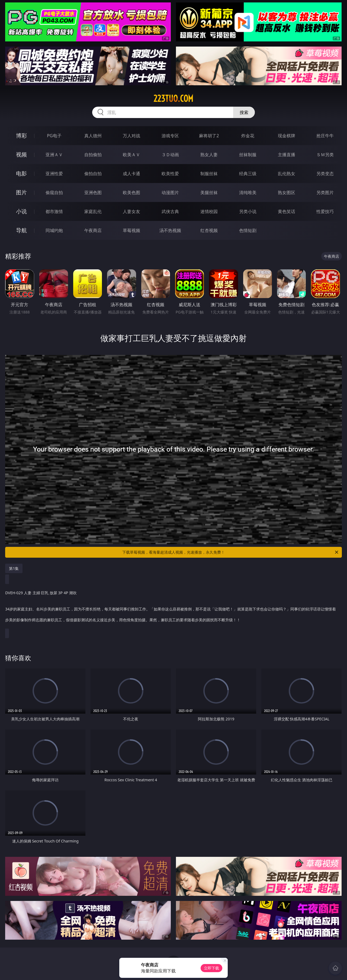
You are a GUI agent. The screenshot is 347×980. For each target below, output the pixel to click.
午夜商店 (93, 230)
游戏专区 (170, 136)
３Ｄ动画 (170, 155)
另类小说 (248, 211)
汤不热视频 (170, 230)
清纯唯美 (248, 192)
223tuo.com (173, 99)
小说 (21, 211)
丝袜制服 (248, 155)
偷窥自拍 (54, 192)
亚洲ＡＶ (54, 155)
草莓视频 (131, 230)
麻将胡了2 (209, 136)
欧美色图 (131, 192)
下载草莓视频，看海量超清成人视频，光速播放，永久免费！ (231, 552)
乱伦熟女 (287, 174)
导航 (21, 230)
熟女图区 (287, 192)
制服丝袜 (209, 174)
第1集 (14, 568)
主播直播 (287, 155)
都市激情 (54, 211)
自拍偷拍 (93, 155)
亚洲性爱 (54, 174)
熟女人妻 (209, 155)
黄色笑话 (287, 211)
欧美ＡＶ (131, 155)
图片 (21, 192)
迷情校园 (209, 211)
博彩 (21, 135)
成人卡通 (131, 174)
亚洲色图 (93, 192)
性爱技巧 (325, 211)
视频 (21, 154)
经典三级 (248, 174)
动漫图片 (170, 192)
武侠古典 (170, 211)
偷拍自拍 (93, 174)
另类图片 (325, 192)
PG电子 (54, 136)
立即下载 (211, 968)
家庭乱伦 (93, 211)
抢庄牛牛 (325, 136)
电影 (21, 173)
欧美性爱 (170, 174)
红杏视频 (209, 230)
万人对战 (131, 136)
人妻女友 (131, 211)
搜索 (244, 112)
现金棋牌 (287, 136)
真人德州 (93, 136)
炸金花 (248, 136)
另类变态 (325, 174)
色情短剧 (248, 230)
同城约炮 (54, 230)
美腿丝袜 (209, 192)
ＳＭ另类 (325, 155)
